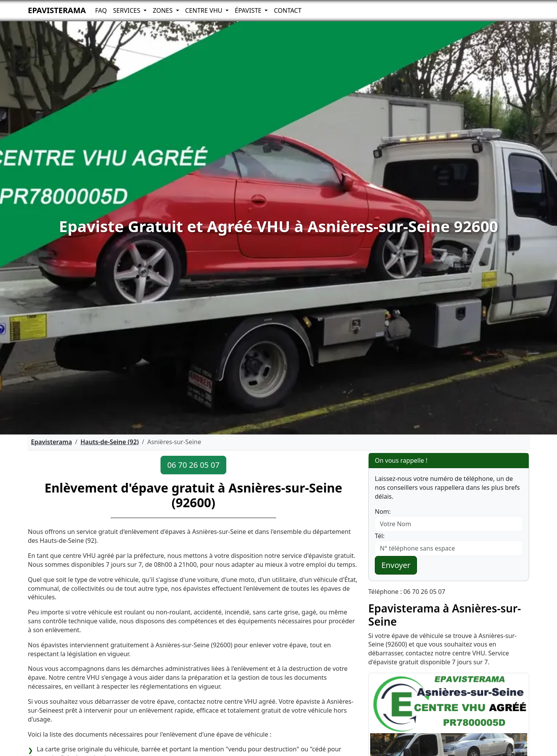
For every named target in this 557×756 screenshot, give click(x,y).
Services (127, 10)
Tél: (380, 536)
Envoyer (396, 565)
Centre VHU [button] (205, 10)
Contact (288, 10)
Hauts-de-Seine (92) (110, 442)
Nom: (383, 511)
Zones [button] (164, 10)
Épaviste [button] (249, 10)
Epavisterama (57, 10)
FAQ (101, 10)
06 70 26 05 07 (193, 465)
